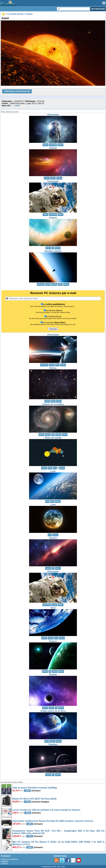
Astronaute (53, 115)
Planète (53, 675)
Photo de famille (53, 438)
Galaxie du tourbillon (53, 404)
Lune (53, 471)
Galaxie (53, 148)
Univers (53, 538)
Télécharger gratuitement (17, 91)
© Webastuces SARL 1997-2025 (53, 867)
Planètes (53, 744)
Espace (60, 145)
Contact (4, 864)
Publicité (4, 861)
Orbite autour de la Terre (53, 711)
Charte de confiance (9, 859)
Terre (53, 608)
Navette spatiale (53, 251)
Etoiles (53, 368)
